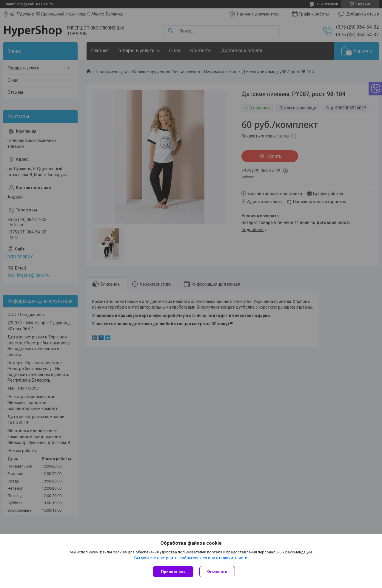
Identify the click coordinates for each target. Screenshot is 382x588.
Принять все (173, 571)
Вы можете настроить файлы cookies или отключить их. (189, 558)
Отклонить (217, 571)
